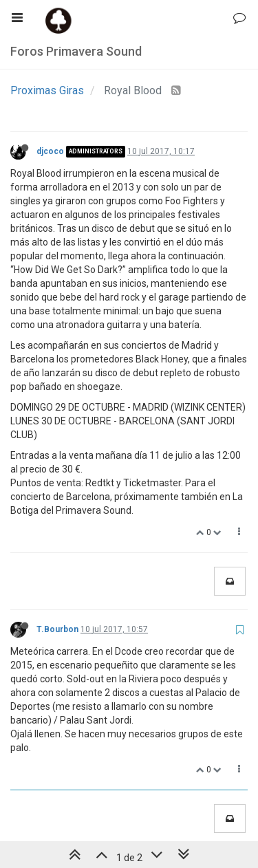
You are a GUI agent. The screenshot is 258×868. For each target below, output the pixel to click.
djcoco (50, 151)
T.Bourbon (57, 629)
